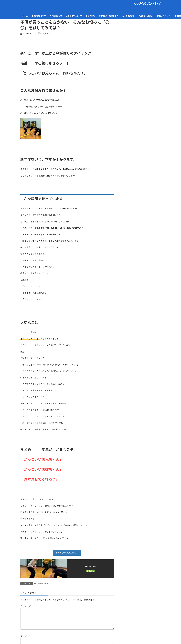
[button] (67, 553)
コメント (26, 606)
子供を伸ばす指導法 (41, 584)
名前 (24, 636)
